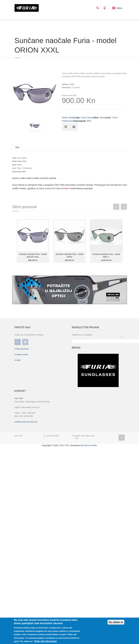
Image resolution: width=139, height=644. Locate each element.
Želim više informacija (45, 641)
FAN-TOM (64, 445)
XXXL (72, 84)
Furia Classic (87, 118)
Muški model (68, 118)
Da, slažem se (116, 622)
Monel (103, 118)
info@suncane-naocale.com (26, 422)
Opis (18, 147)
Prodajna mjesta (21, 355)
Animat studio (90, 445)
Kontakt (18, 360)
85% (89, 121)
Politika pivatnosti (22, 349)
